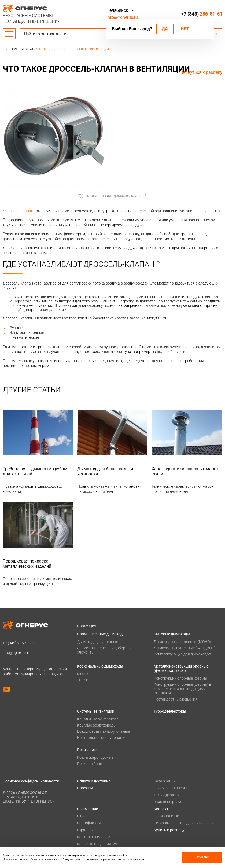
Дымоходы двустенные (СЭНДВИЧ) (185, 648)
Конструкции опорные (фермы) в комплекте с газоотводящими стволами (182, 689)
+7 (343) (202, 14)
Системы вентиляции (96, 711)
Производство (166, 816)
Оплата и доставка (94, 781)
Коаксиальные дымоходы (100, 666)
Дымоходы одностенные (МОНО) (182, 642)
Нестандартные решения (176, 699)
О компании (88, 809)
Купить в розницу (169, 830)
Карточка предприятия (97, 844)
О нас (82, 816)
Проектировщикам (170, 788)
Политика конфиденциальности (31, 781)
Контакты (163, 809)
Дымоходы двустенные (97, 642)
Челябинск (117, 10)
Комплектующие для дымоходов (182, 654)
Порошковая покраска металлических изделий (27, 564)
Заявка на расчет (169, 802)
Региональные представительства (184, 823)
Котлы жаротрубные (95, 757)
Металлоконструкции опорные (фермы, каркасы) (181, 668)
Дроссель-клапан (18, 211)
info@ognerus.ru (122, 17)
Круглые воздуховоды (97, 725)
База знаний (165, 781)
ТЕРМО (83, 680)
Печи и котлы (89, 750)
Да (165, 29)
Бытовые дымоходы (172, 634)
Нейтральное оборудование (102, 738)
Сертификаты (89, 823)
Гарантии (85, 830)
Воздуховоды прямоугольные (103, 731)
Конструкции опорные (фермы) (181, 678)
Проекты (85, 788)
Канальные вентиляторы (99, 719)
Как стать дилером (94, 837)
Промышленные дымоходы (101, 634)
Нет (185, 29)
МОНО (82, 674)
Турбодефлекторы (170, 711)
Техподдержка (166, 795)
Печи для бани (90, 764)
